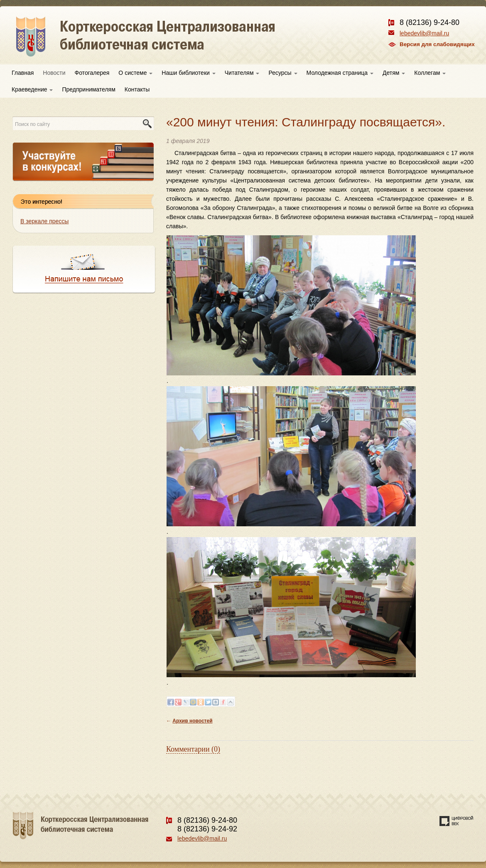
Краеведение (32, 89)
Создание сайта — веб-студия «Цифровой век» (457, 821)
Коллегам (430, 73)
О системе (135, 73)
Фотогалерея (92, 73)
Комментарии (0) (193, 749)
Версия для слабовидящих (437, 44)
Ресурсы (283, 73)
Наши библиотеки (188, 73)
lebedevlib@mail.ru (424, 33)
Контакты (137, 89)
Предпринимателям (88, 89)
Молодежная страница (340, 73)
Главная (23, 73)
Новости (54, 73)
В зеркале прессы (44, 221)
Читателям (242, 73)
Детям (394, 73)
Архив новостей (192, 721)
